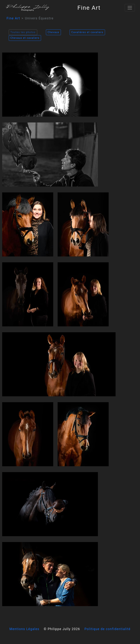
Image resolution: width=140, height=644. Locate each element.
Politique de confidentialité (107, 629)
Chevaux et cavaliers (25, 38)
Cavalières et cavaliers (87, 32)
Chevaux (53, 32)
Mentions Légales (24, 629)
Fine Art (13, 18)
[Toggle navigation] (130, 8)
